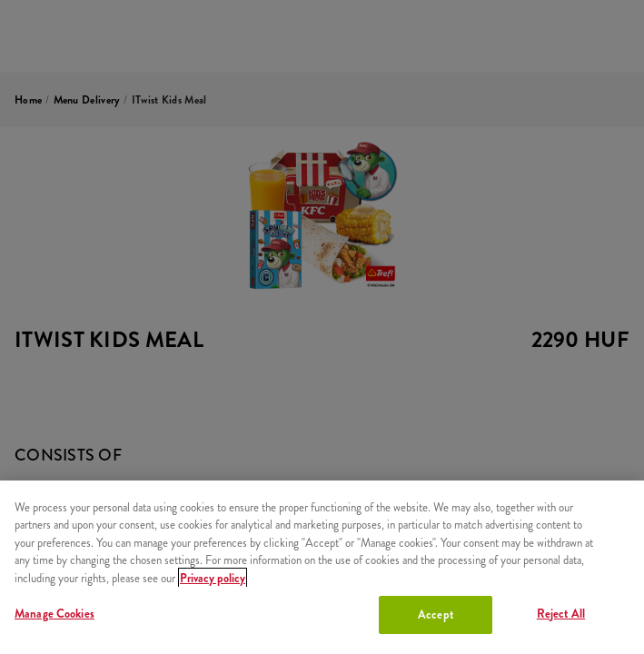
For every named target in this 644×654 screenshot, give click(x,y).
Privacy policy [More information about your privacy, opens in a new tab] (213, 578)
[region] (322, 567)
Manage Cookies (54, 614)
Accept (436, 614)
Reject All (561, 614)
